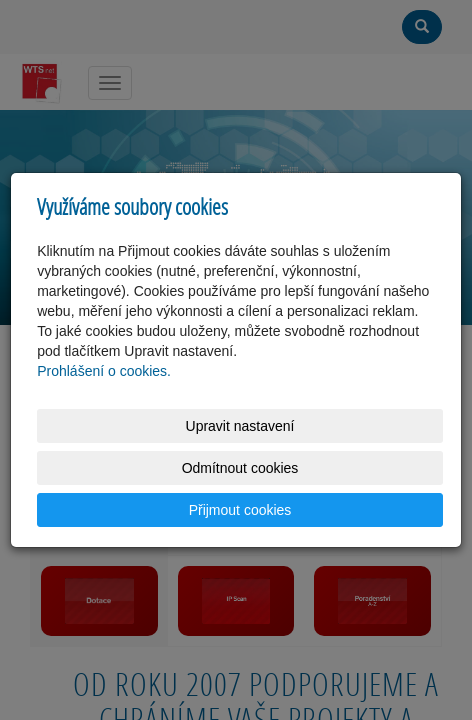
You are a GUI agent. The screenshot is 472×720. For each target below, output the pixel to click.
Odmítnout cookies (240, 468)
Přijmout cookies (240, 510)
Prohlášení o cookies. (104, 371)
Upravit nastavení (240, 426)
